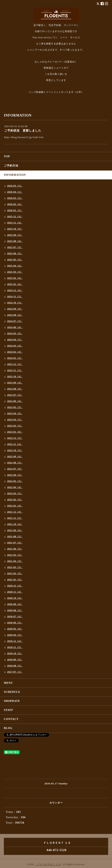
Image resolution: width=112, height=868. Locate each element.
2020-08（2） (15, 610)
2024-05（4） (15, 333)
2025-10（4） (15, 229)
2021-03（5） (15, 567)
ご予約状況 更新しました (23, 131)
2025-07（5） (15, 247)
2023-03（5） (15, 420)
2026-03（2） (15, 198)
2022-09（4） (15, 456)
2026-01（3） (15, 210)
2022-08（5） (15, 463)
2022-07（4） (15, 469)
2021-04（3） (15, 561)
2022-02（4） (15, 500)
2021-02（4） (15, 573)
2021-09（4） (15, 530)
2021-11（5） (15, 518)
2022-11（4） (15, 444)
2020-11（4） (15, 592)
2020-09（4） (15, 604)
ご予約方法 (11, 166)
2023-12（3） (15, 364)
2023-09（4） (15, 383)
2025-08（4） (15, 241)
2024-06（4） (15, 327)
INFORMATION (15, 175)
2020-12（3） (15, 586)
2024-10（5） (15, 303)
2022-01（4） (15, 506)
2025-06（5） (15, 253)
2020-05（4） (15, 629)
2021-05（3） (15, 555)
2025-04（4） (15, 266)
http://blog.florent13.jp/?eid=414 (24, 137)
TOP (7, 156)
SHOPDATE (12, 701)
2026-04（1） (15, 192)
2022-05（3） (15, 481)
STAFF (8, 710)
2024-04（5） (15, 340)
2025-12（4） (15, 217)
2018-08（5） (15, 666)
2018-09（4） (15, 660)
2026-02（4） (15, 204)
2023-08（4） (15, 389)
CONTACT (11, 719)
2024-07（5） (15, 321)
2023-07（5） (15, 395)
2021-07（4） (15, 543)
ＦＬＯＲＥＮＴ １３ (48, 864)
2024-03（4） (15, 346)
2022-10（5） (15, 450)
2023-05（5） (15, 407)
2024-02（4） (15, 352)
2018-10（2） (15, 653)
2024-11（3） (15, 297)
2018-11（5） (15, 647)
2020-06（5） (15, 623)
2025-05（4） (15, 260)
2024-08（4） (15, 315)
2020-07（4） (15, 616)
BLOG (8, 728)
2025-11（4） (15, 223)
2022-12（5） (15, 438)
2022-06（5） (15, 475)
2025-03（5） (15, 272)
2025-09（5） (15, 235)
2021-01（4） (15, 580)
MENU (8, 683)
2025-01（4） (15, 284)
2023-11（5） (15, 370)
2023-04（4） (15, 413)
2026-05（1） (15, 186)
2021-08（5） (15, 536)
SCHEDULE (12, 692)
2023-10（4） (15, 377)
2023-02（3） (15, 426)
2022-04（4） (15, 487)
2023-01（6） (15, 432)
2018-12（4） (15, 641)
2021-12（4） (15, 512)
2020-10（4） (15, 598)
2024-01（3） (15, 358)
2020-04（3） (15, 635)
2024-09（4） (15, 309)
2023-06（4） (15, 401)
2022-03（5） (15, 493)
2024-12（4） (15, 290)
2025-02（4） (15, 278)
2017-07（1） (15, 672)
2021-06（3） (15, 549)
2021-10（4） (15, 524)
